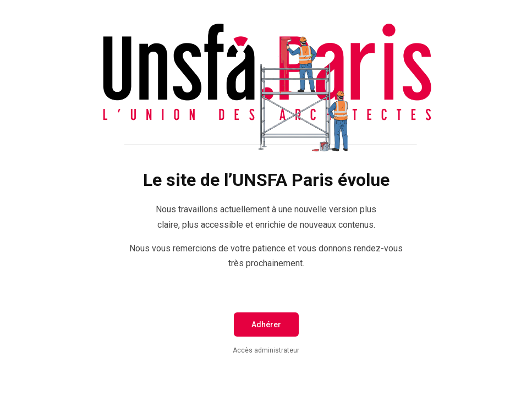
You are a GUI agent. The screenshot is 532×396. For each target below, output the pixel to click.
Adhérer (266, 324)
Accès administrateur (266, 350)
